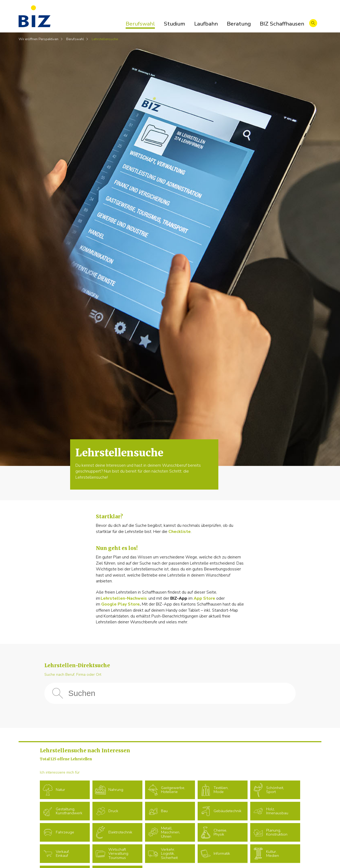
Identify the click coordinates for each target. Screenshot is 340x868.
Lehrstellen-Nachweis (124, 598)
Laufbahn (206, 24)
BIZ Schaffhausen (282, 24)
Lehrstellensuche (105, 39)
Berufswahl (140, 24)
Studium (175, 24)
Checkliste (180, 532)
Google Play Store (120, 604)
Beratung (239, 24)
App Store (204, 598)
